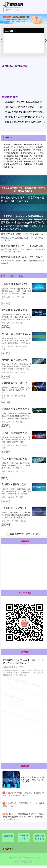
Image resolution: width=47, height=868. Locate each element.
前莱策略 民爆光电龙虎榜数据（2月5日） (22, 310)
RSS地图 (28, 857)
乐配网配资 (6, 525)
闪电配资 (6, 377)
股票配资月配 (24, 838)
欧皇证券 (6, 426)
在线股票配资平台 (39, 838)
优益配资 (6, 304)
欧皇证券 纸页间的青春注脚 (15, 409)
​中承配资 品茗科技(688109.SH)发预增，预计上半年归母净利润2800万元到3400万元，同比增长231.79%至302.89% (24, 817)
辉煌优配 (8, 836)
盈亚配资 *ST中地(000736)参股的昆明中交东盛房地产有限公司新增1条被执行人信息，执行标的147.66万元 (23, 226)
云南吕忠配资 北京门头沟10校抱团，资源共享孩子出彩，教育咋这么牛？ (33, 780)
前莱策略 (6, 327)
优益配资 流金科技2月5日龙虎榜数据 (20, 284)
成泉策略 (6, 402)
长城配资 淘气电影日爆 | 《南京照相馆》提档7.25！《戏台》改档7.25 (23, 199)
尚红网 (5, 478)
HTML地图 (36, 857)
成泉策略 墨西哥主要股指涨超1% (18, 383)
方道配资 (6, 501)
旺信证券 (6, 452)
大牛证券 (6, 353)
